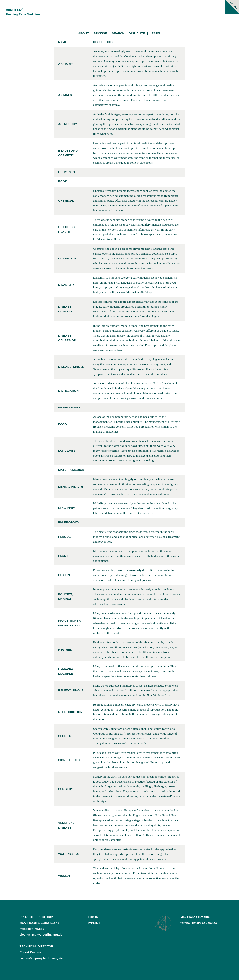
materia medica (71, 470)
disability (67, 285)
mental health (71, 487)
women (64, 876)
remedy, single (71, 690)
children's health (67, 229)
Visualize (137, 33)
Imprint (94, 923)
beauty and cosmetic (68, 153)
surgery (66, 789)
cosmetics (67, 258)
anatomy (66, 64)
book (63, 181)
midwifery (67, 508)
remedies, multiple (66, 671)
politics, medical (66, 597)
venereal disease (66, 825)
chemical (66, 201)
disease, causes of (67, 338)
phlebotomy (69, 522)
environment (69, 407)
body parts (68, 172)
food (62, 424)
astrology (68, 124)
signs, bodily (69, 760)
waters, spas (69, 854)
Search (118, 33)
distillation (68, 391)
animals (65, 95)
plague (64, 537)
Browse (100, 33)
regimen (65, 649)
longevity (67, 451)
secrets (65, 736)
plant (63, 556)
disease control (66, 309)
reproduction (70, 712)
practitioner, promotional (70, 623)
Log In (93, 917)
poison (64, 575)
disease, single (71, 367)
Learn (155, 33)
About (83, 33)
